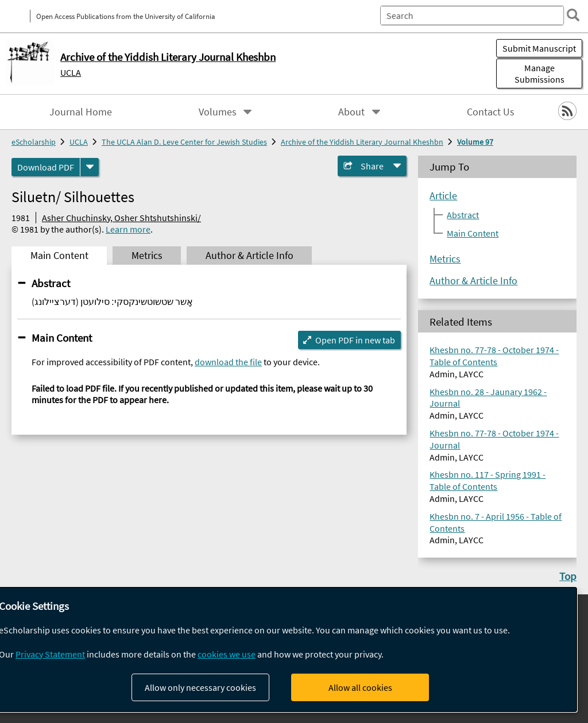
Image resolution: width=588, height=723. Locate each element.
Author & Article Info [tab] (249, 256)
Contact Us (491, 112)
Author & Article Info (473, 281)
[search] (573, 15)
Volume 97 (475, 142)
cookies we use (227, 654)
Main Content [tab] (59, 256)
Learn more (128, 229)
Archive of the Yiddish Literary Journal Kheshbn (362, 142)
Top (568, 576)
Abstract (51, 283)
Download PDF (46, 167)
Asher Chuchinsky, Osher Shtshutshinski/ (121, 218)
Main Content (62, 338)
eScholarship (34, 142)
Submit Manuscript (539, 48)
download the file (228, 362)
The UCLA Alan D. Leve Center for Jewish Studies (184, 142)
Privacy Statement (50, 654)
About (351, 112)
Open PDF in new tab (355, 340)
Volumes (218, 112)
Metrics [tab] (147, 256)
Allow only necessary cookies (200, 687)
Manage (539, 74)
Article (443, 196)
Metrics (445, 259)
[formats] (90, 167)
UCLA (71, 72)
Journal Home (81, 112)
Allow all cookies (360, 687)
